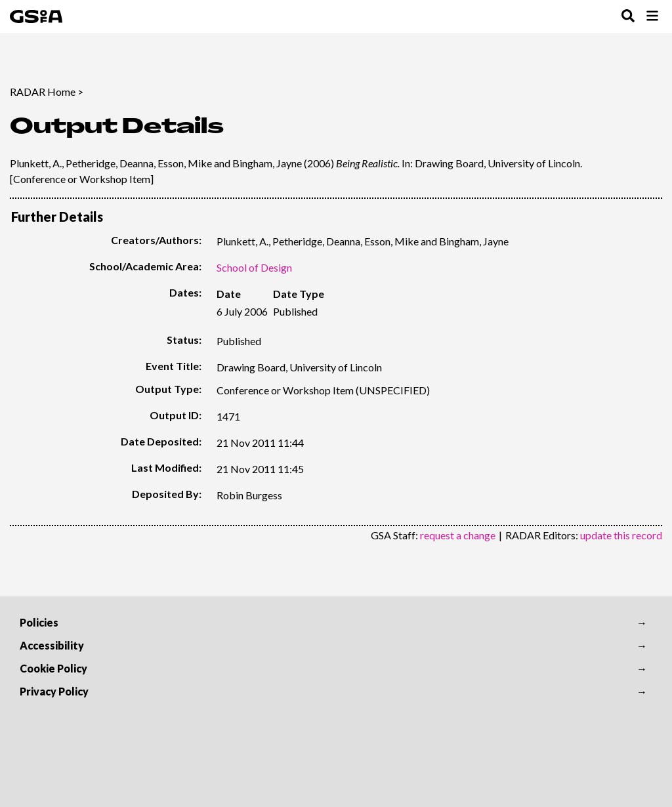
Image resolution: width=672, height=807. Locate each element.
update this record (621, 535)
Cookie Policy (53, 668)
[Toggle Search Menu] (628, 17)
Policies (39, 622)
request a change (458, 535)
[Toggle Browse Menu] (652, 17)
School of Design (254, 267)
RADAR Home (43, 92)
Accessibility (52, 645)
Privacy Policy (54, 691)
